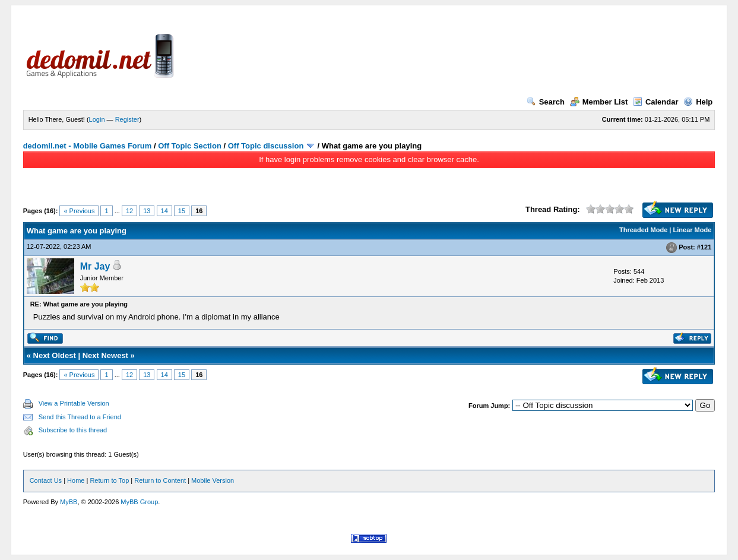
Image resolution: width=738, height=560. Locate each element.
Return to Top (109, 480)
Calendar (656, 102)
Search (546, 102)
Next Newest (105, 355)
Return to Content (160, 480)
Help (698, 102)
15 (182, 211)
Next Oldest (55, 355)
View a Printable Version (74, 403)
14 (164, 211)
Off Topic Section (190, 146)
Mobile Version (213, 480)
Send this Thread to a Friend (80, 417)
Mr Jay (95, 266)
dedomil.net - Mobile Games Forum (88, 146)
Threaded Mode (643, 230)
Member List (599, 102)
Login (97, 119)
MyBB (69, 502)
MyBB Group (139, 502)
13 (147, 211)
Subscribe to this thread (73, 430)
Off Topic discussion (266, 146)
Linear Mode (693, 230)
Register (127, 119)
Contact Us (46, 480)
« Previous (79, 211)
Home (76, 480)
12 (129, 211)
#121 (704, 247)
